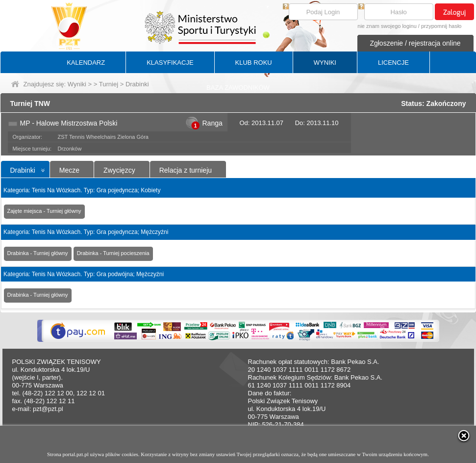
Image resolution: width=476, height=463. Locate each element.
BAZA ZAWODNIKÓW (238, 88)
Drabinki (23, 170)
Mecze (69, 170)
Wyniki (77, 84)
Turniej (109, 84)
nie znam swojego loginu (387, 26)
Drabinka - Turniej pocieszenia (113, 253)
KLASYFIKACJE (170, 63)
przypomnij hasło (441, 26)
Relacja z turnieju (186, 170)
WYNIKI (325, 63)
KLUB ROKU (254, 63)
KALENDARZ (86, 63)
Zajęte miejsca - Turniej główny (44, 211)
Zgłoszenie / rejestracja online (415, 43)
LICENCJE (393, 63)
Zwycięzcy (119, 170)
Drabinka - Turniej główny (38, 253)
